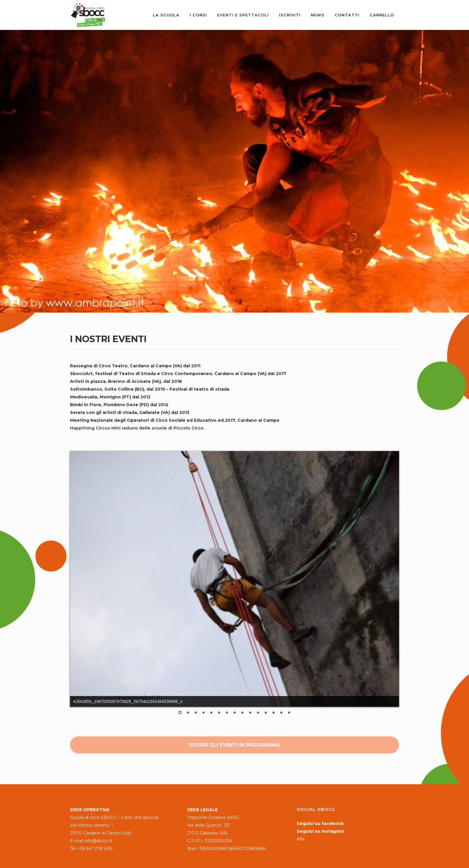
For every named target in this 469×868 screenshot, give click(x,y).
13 (273, 713)
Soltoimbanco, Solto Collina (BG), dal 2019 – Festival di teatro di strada (150, 389)
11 (258, 713)
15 (289, 713)
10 (250, 713)
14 (281, 713)
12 (266, 713)
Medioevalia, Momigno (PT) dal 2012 (110, 397)
